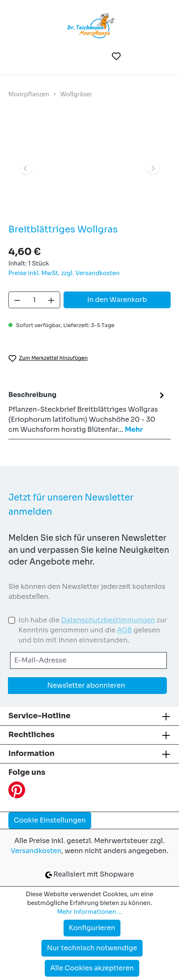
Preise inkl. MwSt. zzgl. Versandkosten (64, 273)
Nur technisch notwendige (92, 948)
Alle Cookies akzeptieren (92, 968)
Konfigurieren (92, 928)
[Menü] (20, 56)
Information (32, 753)
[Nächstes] (153, 168)
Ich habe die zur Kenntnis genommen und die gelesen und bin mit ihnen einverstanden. (93, 630)
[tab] (87, 412)
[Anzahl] (35, 300)
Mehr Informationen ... (89, 912)
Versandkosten (36, 851)
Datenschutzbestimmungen (108, 620)
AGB (125, 630)
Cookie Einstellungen (50, 820)
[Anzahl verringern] (17, 300)
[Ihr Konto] (137, 56)
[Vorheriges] (26, 168)
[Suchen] (96, 56)
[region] (89, 167)
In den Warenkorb (117, 300)
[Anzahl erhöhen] (51, 300)
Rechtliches (31, 735)
